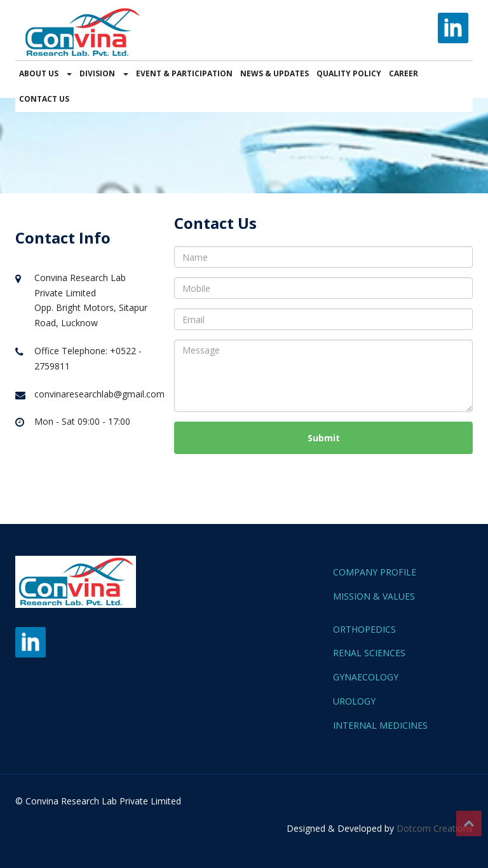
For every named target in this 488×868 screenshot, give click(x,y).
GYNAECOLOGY (366, 677)
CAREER (403, 73)
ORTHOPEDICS (364, 629)
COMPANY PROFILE (375, 572)
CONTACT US (44, 99)
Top (469, 823)
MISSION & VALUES (374, 596)
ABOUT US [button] (45, 73)
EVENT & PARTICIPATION (184, 73)
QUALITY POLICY (349, 73)
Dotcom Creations (435, 828)
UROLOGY (354, 701)
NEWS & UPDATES (274, 73)
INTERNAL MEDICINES (380, 725)
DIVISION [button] (104, 73)
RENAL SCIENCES (369, 653)
